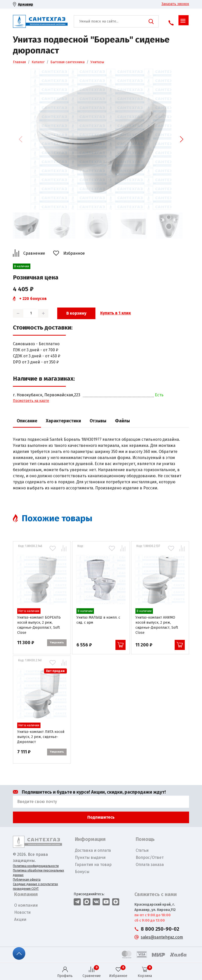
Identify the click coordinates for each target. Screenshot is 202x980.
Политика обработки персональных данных (38, 873)
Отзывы (98, 421)
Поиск (151, 21)
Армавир (26, 4)
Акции (20, 919)
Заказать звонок (175, 4)
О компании (26, 905)
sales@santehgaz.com (162, 937)
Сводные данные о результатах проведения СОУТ (35, 886)
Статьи (142, 850)
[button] (181, 139)
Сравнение (34, 253)
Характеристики (63, 421)
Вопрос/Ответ (150, 857)
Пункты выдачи (90, 857)
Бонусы (82, 872)
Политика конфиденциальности (36, 866)
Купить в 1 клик (116, 313)
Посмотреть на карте (31, 401)
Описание (27, 421)
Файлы (122, 421)
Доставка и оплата (93, 850)
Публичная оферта (27, 880)
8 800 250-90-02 (160, 929)
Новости (22, 912)
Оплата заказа (150, 865)
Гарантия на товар (93, 865)
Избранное (74, 253)
